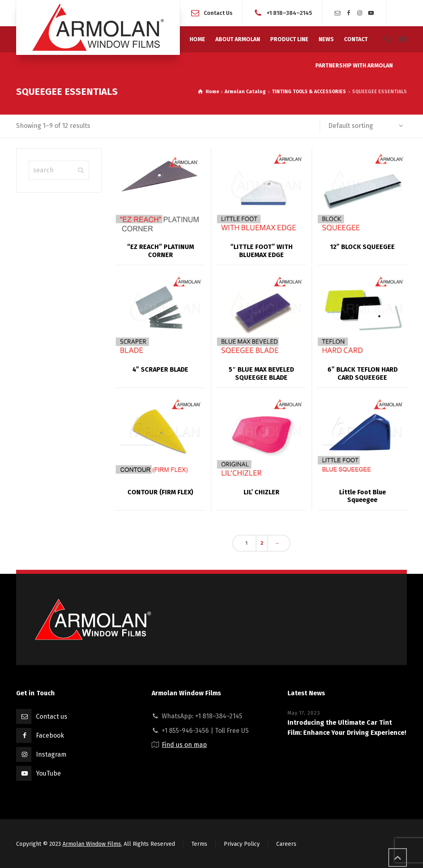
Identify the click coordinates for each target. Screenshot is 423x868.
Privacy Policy (242, 844)
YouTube (48, 773)
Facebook (50, 735)
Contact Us (218, 13)
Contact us (52, 716)
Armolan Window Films (92, 844)
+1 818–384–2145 (289, 13)
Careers (286, 844)
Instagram (51, 754)
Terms (199, 844)
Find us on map (184, 745)
